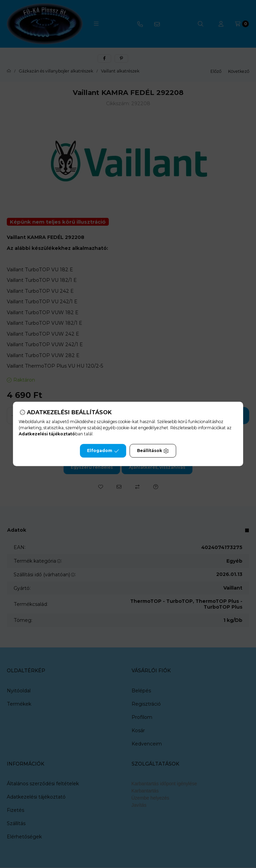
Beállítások (153, 451)
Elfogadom (103, 451)
